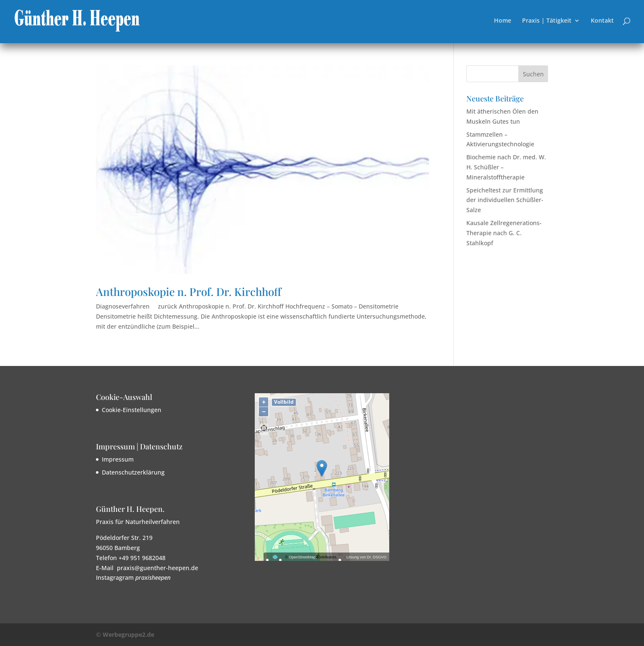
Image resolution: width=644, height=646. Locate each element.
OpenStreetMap (303, 557)
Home (503, 21)
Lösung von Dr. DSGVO (367, 557)
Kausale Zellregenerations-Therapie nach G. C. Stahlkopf (504, 233)
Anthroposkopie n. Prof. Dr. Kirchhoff (189, 292)
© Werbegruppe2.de (125, 634)
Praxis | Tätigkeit (547, 21)
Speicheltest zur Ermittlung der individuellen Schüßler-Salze (505, 200)
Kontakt (602, 21)
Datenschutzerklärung (133, 472)
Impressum (118, 459)
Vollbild (284, 402)
